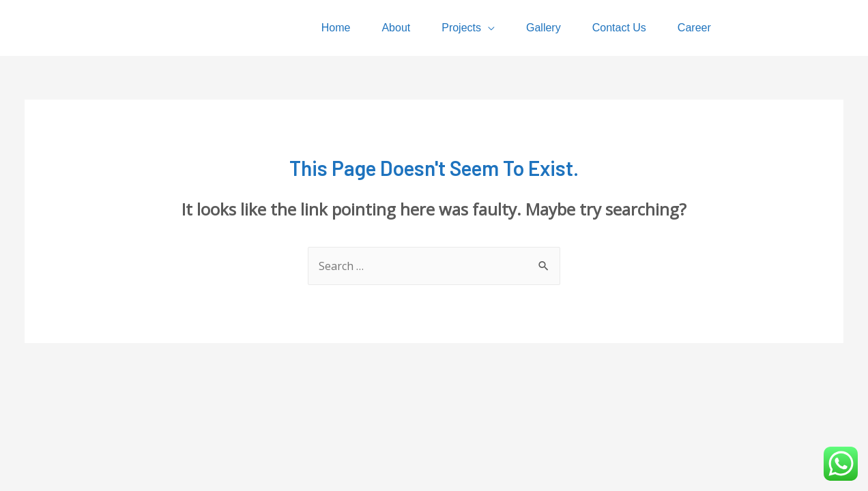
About (396, 28)
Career (694, 28)
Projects (461, 28)
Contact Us (619, 28)
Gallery (544, 28)
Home (336, 28)
